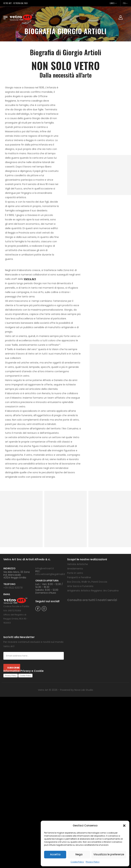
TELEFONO (9, 584)
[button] (124, 826)
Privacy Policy (93, 862)
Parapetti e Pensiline (79, 577)
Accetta (55, 854)
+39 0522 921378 (13, 588)
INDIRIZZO (9, 569)
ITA (124, 3)
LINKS (112, 3)
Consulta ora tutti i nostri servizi (92, 600)
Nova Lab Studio (84, 690)
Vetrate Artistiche (78, 564)
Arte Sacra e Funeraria (80, 586)
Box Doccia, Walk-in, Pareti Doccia (87, 582)
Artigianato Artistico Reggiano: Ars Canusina (93, 591)
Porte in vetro (75, 573)
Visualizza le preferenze (109, 854)
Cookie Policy (77, 862)
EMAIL (7, 594)
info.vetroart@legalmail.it (50, 574)
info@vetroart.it (45, 568)
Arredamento (75, 569)
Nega (79, 854)
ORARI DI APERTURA (47, 581)
